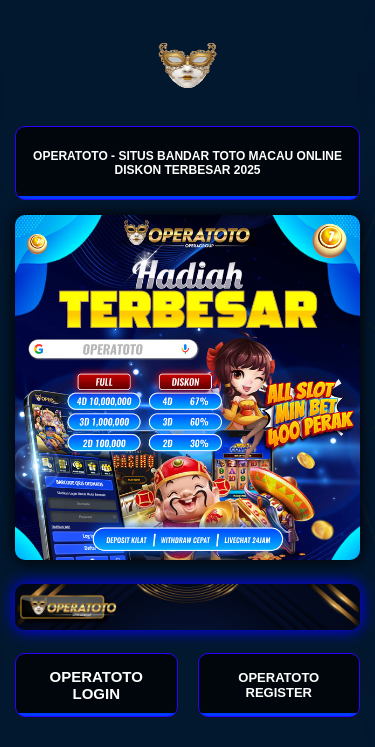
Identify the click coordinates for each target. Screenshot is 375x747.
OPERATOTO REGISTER (278, 685)
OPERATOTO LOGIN (96, 685)
